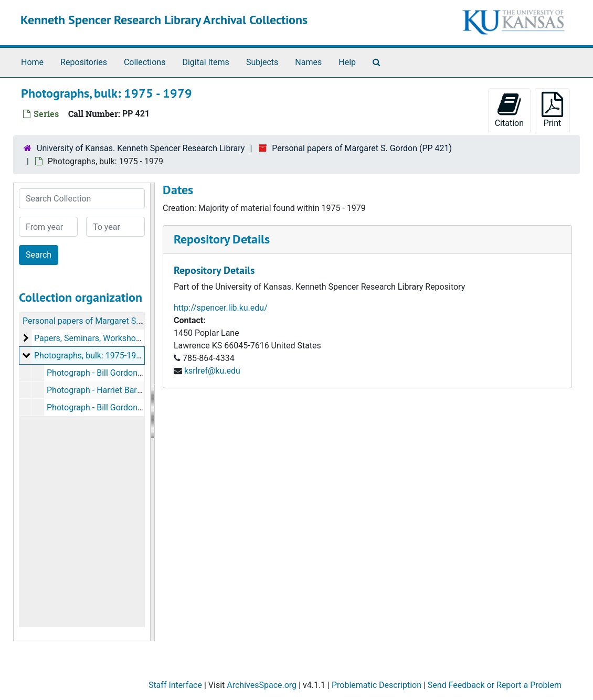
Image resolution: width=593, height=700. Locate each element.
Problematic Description (377, 685)
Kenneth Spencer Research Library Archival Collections (164, 20)
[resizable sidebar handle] (152, 412)
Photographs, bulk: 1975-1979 (90, 356)
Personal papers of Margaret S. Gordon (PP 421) (362, 148)
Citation (509, 110)
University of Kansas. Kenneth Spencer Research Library (141, 148)
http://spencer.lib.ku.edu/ (221, 308)
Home (32, 62)
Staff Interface (175, 685)
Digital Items (205, 62)
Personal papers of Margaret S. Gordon (95, 321)
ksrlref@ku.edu (212, 371)
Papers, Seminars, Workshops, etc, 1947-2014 (119, 338)
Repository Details (222, 239)
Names (308, 62)
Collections (145, 62)
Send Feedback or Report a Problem (495, 685)
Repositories (84, 62)
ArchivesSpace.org (262, 685)
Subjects (262, 62)
